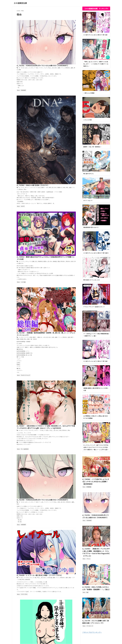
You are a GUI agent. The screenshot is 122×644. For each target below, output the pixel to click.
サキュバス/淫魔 (58, 112)
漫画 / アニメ (58, 28)
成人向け (52, 28)
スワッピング (62, 61)
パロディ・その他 (66, 213)
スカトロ (59, 213)
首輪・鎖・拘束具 (56, 157)
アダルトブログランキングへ (92, 624)
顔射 (74, 28)
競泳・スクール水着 (70, 292)
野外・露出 (49, 401)
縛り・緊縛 (71, 155)
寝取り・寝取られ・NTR (67, 153)
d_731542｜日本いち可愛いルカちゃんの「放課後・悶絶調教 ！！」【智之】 (96, 581)
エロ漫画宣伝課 (20, 3)
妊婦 (59, 153)
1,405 (51, 433)
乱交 (67, 61)
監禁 (66, 155)
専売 (47, 63)
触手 (69, 113)
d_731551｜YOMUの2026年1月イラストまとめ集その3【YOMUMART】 (96, 513)
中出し (48, 28)
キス (59, 290)
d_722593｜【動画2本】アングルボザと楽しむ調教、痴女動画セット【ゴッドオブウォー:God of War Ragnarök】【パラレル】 (96, 547)
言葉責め (66, 400)
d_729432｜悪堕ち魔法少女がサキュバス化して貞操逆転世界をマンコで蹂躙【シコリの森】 (61, 107)
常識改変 (68, 112)
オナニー (56, 61)
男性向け (64, 28)
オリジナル (51, 112)
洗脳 (56, 113)
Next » (58, 433)
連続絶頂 (51, 294)
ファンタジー (61, 398)
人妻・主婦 (66, 330)
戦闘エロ (56, 63)
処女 (71, 358)
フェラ (73, 26)
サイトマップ (63, 633)
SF (48, 61)
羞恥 (68, 28)
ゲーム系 (69, 253)
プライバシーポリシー (52, 633)
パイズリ (69, 26)
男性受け (60, 113)
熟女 (62, 332)
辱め (71, 28)
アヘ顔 (64, 26)
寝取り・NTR (72, 61)
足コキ (70, 400)
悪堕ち (73, 112)
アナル (51, 61)
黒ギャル (54, 362)
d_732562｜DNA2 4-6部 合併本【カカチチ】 (61, 59)
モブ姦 (63, 290)
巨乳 (57, 255)
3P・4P (50, 26)
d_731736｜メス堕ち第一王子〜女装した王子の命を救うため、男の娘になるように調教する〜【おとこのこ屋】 (61, 393)
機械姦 (53, 113)
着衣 (63, 292)
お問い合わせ (72, 633)
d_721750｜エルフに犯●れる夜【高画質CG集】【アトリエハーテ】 (95, 614)
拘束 (60, 63)
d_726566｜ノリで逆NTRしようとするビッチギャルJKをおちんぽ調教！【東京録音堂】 (96, 480)
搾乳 (63, 63)
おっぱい (54, 26)
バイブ (65, 358)
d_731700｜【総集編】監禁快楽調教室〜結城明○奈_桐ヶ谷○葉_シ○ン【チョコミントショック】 (60, 149)
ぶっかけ (59, 26)
